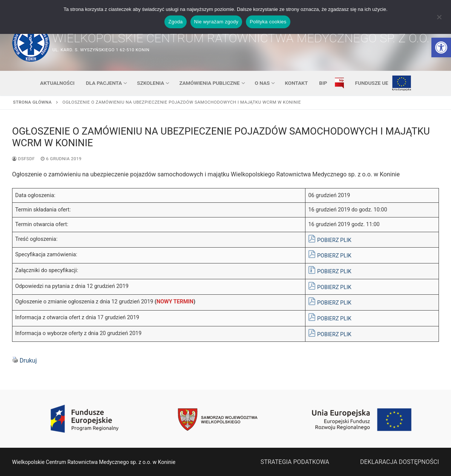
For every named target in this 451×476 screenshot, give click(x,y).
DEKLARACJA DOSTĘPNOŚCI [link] (400, 462)
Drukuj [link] (28, 360)
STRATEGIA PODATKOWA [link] (295, 462)
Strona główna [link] (33, 102)
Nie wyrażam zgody (216, 22)
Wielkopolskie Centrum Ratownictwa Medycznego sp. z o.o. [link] (241, 38)
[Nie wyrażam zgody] (439, 20)
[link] (441, 47)
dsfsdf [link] (23, 159)
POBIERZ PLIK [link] (334, 240)
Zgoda (175, 22)
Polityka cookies (268, 22)
